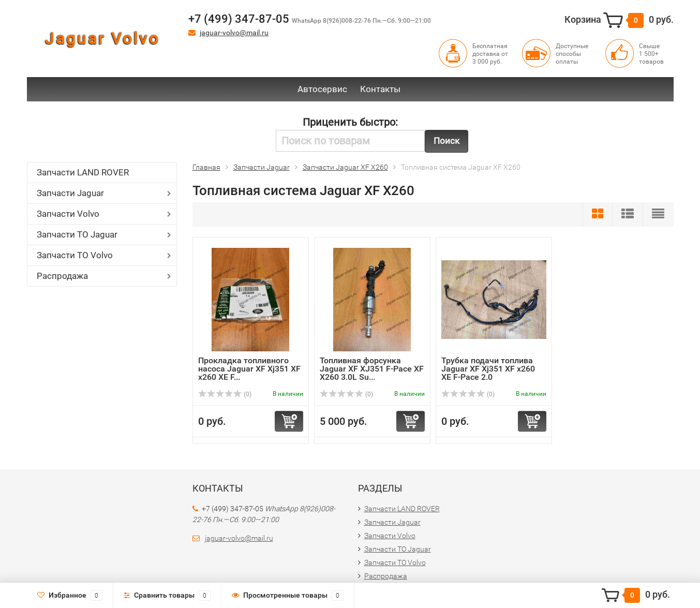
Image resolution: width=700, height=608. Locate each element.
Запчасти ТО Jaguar (77, 234)
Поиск (446, 141)
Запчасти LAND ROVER (83, 172)
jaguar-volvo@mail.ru (234, 33)
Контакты (380, 89)
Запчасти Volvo (68, 214)
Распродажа (62, 276)
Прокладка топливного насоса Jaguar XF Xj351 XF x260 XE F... (249, 369)
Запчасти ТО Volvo (75, 255)
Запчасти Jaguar (70, 193)
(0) (225, 394)
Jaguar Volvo (102, 39)
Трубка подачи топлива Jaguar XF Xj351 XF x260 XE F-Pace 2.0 (488, 369)
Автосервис (322, 89)
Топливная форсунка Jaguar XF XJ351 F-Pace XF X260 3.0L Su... (372, 369)
